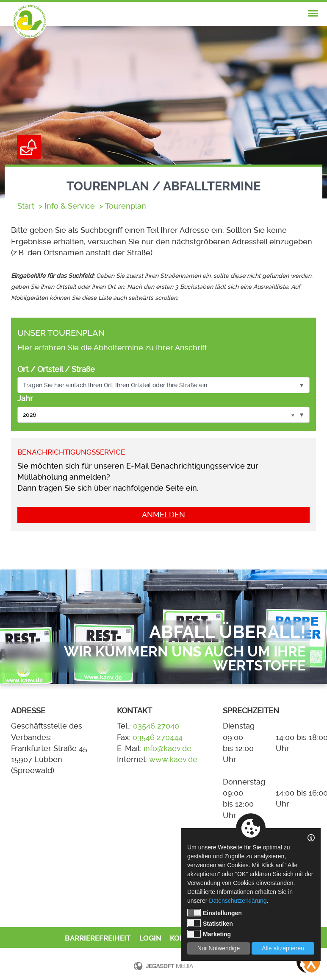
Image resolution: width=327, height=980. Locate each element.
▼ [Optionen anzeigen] (302, 385)
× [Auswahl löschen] (293, 415)
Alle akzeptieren (283, 948)
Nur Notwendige (219, 948)
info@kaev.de (168, 748)
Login (150, 938)
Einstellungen (215, 913)
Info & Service (70, 206)
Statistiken (210, 923)
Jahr (25, 399)
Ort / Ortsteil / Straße (56, 369)
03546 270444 (158, 737)
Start (26, 206)
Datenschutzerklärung (238, 901)
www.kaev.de (173, 759)
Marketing (209, 934)
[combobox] (163, 385)
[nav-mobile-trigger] (313, 14)
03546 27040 (156, 726)
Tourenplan (126, 206)
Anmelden (163, 515)
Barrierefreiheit (98, 938)
